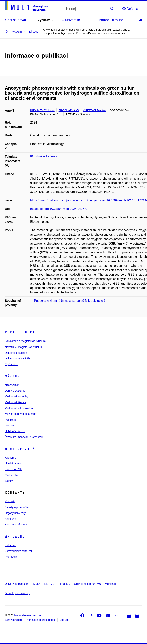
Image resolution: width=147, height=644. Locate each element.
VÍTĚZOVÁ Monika (94, 110)
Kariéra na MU (13, 469)
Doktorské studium (16, 353)
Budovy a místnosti (16, 525)
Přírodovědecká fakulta (44, 156)
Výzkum (12, 376)
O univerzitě (20, 449)
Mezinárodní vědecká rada (21, 414)
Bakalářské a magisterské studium (25, 341)
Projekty (10, 426)
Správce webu (13, 620)
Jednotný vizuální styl (18, 593)
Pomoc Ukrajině (111, 20)
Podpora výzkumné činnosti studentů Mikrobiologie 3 (70, 301)
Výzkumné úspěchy (16, 396)
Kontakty (10, 501)
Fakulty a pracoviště (17, 507)
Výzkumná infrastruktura (19, 408)
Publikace (11, 420)
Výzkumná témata (16, 402)
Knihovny (10, 519)
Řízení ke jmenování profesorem (24, 437)
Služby (9, 481)
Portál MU (64, 584)
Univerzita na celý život (18, 358)
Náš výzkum (12, 385)
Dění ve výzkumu (15, 391)
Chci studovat (21, 332)
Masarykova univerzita (27, 615)
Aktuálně (15, 536)
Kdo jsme (10, 458)
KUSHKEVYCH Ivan (42, 110)
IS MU (36, 584)
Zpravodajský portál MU (19, 551)
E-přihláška (11, 364)
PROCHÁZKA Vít (69, 110)
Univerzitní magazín (17, 584)
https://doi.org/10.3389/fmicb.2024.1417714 (60, 209)
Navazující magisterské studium (24, 347)
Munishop (111, 584)
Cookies (64, 620)
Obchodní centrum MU (88, 584)
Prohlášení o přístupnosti (41, 620)
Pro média (11, 557)
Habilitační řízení (15, 431)
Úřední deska (13, 463)
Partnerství (11, 475)
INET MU (49, 584)
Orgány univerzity (15, 513)
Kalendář (10, 545)
